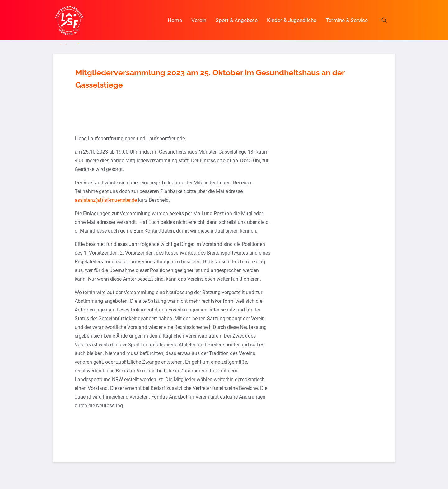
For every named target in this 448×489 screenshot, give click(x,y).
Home (175, 20)
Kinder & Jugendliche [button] (292, 20)
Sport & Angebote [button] (237, 20)
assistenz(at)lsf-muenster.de (106, 200)
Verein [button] (199, 20)
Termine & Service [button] (347, 20)
